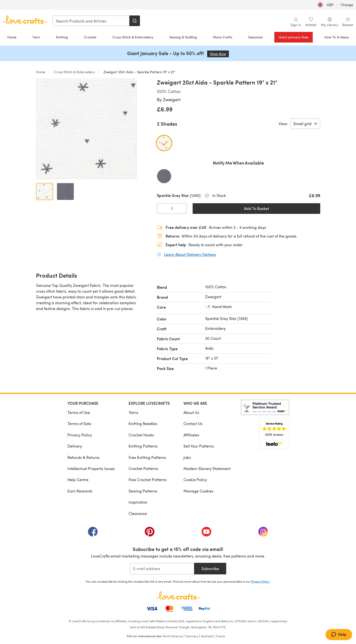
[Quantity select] (172, 209)
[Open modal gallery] (86, 129)
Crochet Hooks (141, 435)
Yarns (133, 412)
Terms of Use (79, 412)
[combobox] (91, 21)
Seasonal (255, 37)
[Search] (135, 21)
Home (12, 37)
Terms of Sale (79, 423)
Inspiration (138, 502)
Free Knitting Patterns (147, 457)
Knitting (62, 37)
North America (173, 636)
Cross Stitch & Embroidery (133, 37)
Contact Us (193, 423)
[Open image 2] (65, 192)
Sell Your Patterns (199, 446)
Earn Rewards (80, 491)
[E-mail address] (162, 569)
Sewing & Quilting (183, 37)
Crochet (90, 37)
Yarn (36, 37)
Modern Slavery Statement (207, 468)
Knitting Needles (143, 423)
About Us (191, 412)
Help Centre (78, 480)
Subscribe (210, 568)
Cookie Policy (195, 480)
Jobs (187, 457)
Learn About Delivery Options (190, 254)
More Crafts (223, 37)
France (220, 636)
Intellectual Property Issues (91, 468)
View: (283, 124)
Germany (192, 636)
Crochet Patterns (143, 468)
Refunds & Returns (84, 457)
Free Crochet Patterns (148, 480)
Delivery (75, 446)
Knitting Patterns (143, 446)
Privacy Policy (80, 435)
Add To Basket (256, 208)
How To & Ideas (337, 37)
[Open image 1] (45, 192)
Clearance (138, 513)
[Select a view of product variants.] (305, 124)
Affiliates (191, 435)
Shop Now (219, 54)
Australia (207, 636)
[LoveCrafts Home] (178, 595)
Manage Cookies (198, 491)
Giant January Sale (294, 37)
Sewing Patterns (143, 491)
